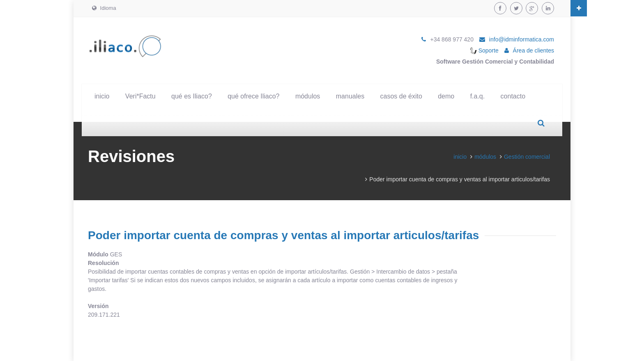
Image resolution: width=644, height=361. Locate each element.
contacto (513, 96)
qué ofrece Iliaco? (253, 96)
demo (446, 96)
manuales (350, 96)
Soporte (484, 50)
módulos (308, 96)
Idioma (104, 8)
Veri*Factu (140, 96)
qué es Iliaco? (192, 96)
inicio (102, 96)
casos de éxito (401, 96)
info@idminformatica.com (522, 39)
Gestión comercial (527, 157)
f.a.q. (478, 96)
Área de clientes (534, 50)
